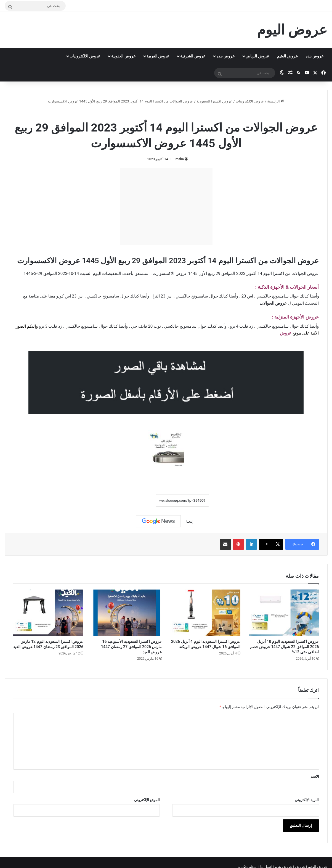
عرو (288, 333)
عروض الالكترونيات (85, 56)
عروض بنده (314, 56)
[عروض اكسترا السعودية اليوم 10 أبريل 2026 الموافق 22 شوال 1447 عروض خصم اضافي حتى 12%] (284, 613)
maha (180, 159)
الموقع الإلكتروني (147, 800)
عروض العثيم (287, 56)
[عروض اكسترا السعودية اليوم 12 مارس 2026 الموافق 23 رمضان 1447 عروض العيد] (48, 613)
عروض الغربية (158, 56)
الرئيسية (276, 101)
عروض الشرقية (193, 56)
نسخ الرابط (139, 501)
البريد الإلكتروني (307, 800)
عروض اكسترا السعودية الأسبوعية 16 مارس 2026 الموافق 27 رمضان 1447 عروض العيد (131, 647)
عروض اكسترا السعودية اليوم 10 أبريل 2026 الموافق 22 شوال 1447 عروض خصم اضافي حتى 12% (285, 647)
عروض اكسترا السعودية (214, 101)
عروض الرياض (257, 56)
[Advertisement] (166, 207)
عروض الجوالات (145, 113)
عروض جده (225, 56)
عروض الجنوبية (123, 56)
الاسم (315, 776)
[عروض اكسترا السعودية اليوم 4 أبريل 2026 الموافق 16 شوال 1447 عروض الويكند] (205, 613)
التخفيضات (112, 273)
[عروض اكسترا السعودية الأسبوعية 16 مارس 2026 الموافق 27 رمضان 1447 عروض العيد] (127, 613)
